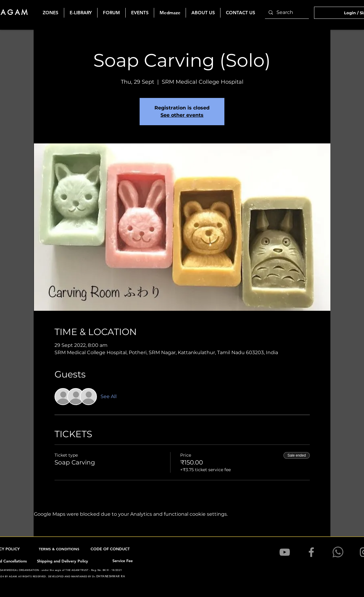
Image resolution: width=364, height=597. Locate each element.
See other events (182, 115)
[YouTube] (285, 552)
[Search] (286, 13)
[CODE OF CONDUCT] (111, 549)
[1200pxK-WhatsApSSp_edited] (338, 552)
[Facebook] (311, 552)
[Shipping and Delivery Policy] (63, 561)
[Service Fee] (123, 561)
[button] (140, 13)
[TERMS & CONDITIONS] (60, 549)
